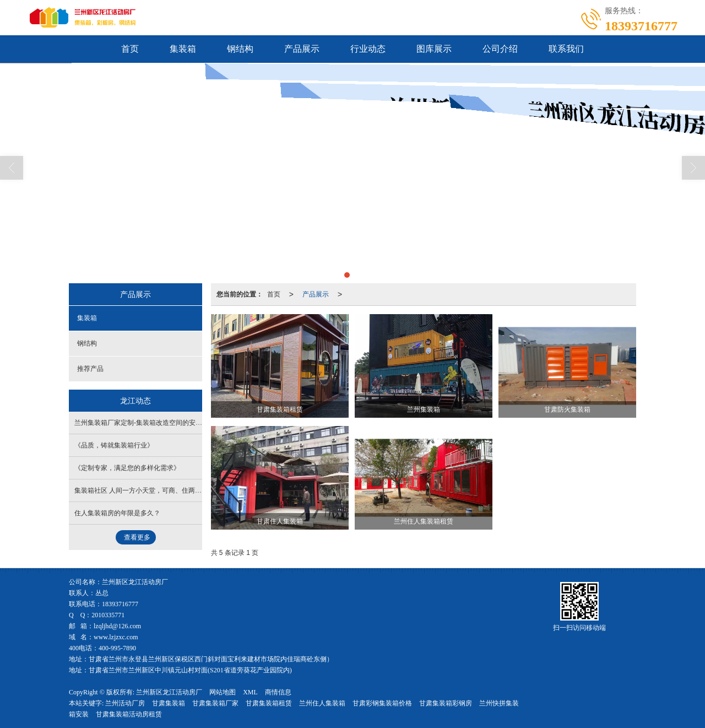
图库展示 (434, 49)
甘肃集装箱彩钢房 (446, 703)
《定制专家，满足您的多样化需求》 (127, 468)
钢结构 (240, 49)
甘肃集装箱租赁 (269, 703)
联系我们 (566, 49)
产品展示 (302, 49)
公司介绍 (500, 49)
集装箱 (183, 49)
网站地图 (223, 692)
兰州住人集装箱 (322, 703)
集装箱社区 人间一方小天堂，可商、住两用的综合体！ (154, 490)
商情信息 (278, 692)
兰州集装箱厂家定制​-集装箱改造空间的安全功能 (145, 423)
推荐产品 (90, 369)
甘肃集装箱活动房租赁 (129, 714)
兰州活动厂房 (125, 703)
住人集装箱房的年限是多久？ (117, 513)
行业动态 (368, 49)
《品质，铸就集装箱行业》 (114, 445)
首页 (130, 49)
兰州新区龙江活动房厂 (169, 692)
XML (250, 692)
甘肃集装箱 (169, 703)
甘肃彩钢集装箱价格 (382, 703)
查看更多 (137, 537)
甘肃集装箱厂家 (215, 703)
